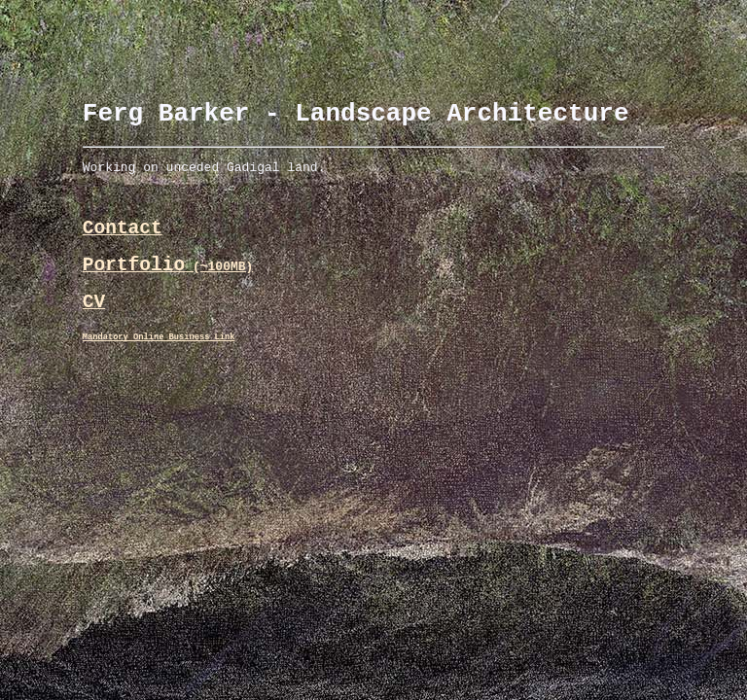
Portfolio (168, 284)
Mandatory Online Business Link (159, 365)
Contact (123, 243)
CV (94, 326)
